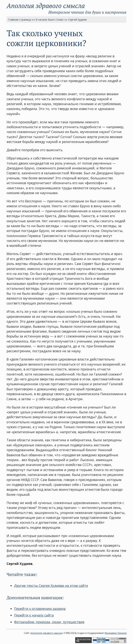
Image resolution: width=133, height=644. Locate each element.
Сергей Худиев (77, 20)
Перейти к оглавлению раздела (40, 609)
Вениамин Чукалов (116, 633)
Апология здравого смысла (46, 6)
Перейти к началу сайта (34, 615)
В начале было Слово (50, 20)
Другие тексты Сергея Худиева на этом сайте (51, 586)
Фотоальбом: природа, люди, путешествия (49, 622)
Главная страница (20, 20)
